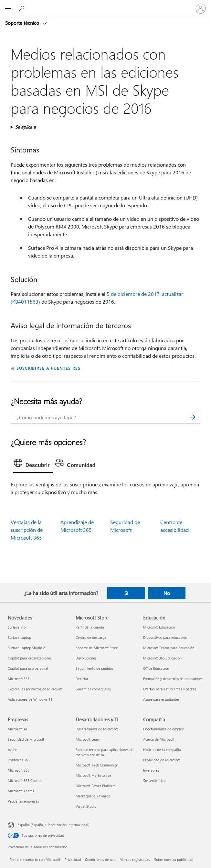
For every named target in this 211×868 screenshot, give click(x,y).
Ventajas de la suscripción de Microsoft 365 (27, 530)
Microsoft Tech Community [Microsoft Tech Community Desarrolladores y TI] (97, 765)
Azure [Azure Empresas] (12, 750)
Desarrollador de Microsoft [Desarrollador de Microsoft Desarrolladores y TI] (97, 729)
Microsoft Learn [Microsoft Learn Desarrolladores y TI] (88, 739)
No (167, 593)
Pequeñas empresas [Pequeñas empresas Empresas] (23, 801)
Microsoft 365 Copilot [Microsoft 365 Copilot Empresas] (25, 780)
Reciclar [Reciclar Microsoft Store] (82, 679)
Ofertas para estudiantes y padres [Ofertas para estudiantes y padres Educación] (170, 689)
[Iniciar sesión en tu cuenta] (201, 9)
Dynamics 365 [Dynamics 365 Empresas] (19, 760)
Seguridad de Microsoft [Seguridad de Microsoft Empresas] (26, 739)
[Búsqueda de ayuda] (23, 8)
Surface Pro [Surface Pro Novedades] (17, 627)
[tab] (33, 464)
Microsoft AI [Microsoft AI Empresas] (17, 729)
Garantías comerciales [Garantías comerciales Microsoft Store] (93, 689)
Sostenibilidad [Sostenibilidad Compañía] (154, 780)
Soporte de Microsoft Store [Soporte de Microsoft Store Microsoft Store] (97, 648)
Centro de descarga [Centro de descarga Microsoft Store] (91, 637)
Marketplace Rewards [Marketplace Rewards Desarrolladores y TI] (93, 796)
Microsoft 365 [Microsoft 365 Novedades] (19, 679)
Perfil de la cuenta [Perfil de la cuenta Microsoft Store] (90, 627)
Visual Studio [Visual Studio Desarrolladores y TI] (86, 806)
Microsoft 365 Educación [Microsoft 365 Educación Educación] (162, 658)
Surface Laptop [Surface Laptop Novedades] (19, 637)
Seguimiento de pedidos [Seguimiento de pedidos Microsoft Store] (95, 668)
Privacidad (73, 859)
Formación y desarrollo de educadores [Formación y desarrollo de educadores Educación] (173, 679)
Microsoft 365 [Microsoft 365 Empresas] (19, 770)
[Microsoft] (105, 5)
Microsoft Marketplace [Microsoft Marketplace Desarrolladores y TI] (93, 775)
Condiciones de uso (100, 859)
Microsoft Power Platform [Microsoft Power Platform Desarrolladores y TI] (95, 786)
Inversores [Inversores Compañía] (151, 770)
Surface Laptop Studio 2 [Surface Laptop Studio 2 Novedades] (26, 648)
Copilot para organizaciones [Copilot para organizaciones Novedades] (30, 658)
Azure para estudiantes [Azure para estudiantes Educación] (161, 699)
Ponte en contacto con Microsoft (35, 859)
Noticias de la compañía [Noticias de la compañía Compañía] (162, 750)
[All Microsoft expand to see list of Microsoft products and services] (8, 9)
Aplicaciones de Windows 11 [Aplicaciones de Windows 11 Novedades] (30, 699)
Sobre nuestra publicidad (174, 859)
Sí (126, 593)
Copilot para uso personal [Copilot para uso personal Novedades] (28, 668)
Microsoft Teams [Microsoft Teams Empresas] (21, 791)
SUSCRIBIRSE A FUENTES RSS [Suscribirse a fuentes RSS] (48, 368)
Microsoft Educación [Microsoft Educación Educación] (159, 627)
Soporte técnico (23, 23)
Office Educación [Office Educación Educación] (156, 668)
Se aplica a (25, 127)
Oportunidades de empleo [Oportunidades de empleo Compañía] (164, 729)
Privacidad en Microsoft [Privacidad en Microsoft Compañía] (162, 760)
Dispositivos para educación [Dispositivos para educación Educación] (165, 637)
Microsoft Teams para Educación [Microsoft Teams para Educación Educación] (169, 648)
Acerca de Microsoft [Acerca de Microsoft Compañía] (159, 739)
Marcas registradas (135, 859)
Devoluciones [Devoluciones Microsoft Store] (86, 658)
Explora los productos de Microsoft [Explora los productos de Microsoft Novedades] (35, 689)
